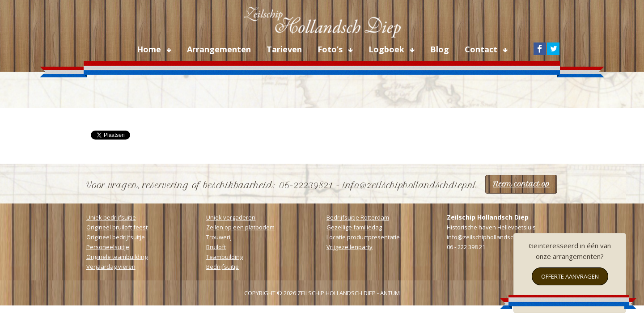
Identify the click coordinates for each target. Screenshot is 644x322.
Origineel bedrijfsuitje (116, 237)
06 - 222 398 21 (466, 247)
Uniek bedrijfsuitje (111, 217)
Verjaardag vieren (111, 267)
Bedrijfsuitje (222, 267)
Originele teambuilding (117, 257)
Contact (482, 49)
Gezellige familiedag (354, 227)
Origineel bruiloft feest (117, 227)
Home (150, 49)
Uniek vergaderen (231, 217)
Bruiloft (216, 247)
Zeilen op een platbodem (240, 227)
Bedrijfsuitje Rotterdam (358, 217)
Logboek (388, 49)
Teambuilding (225, 257)
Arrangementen (219, 49)
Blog (440, 49)
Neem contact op (521, 184)
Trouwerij (219, 237)
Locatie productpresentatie (363, 237)
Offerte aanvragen (570, 276)
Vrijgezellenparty (350, 247)
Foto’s (331, 49)
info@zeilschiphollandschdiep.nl (491, 237)
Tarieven (284, 49)
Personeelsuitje (108, 247)
